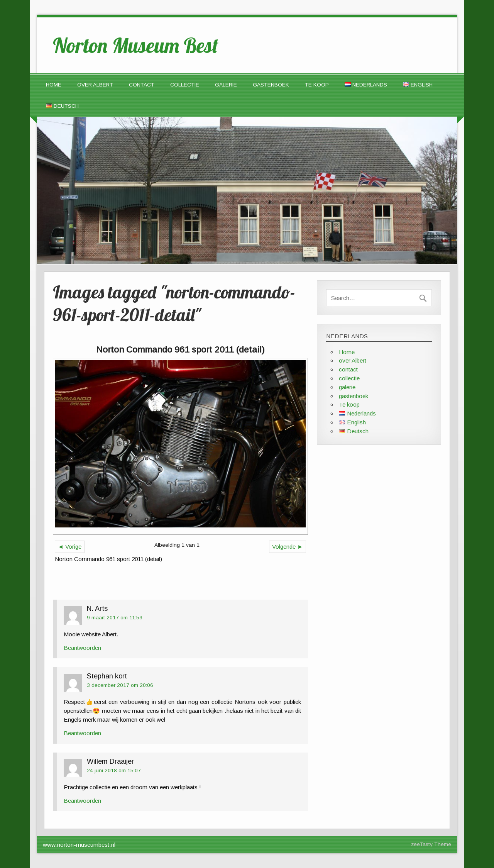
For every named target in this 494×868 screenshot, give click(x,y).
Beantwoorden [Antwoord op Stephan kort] (82, 733)
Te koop (317, 85)
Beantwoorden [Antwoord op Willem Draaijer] (82, 801)
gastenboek (271, 85)
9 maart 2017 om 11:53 (115, 618)
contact (142, 85)
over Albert (95, 85)
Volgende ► (288, 547)
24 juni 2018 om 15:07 (114, 771)
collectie (185, 85)
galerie (226, 85)
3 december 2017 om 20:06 (120, 685)
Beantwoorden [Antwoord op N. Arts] (82, 648)
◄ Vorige (70, 547)
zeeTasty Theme (431, 844)
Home (54, 85)
